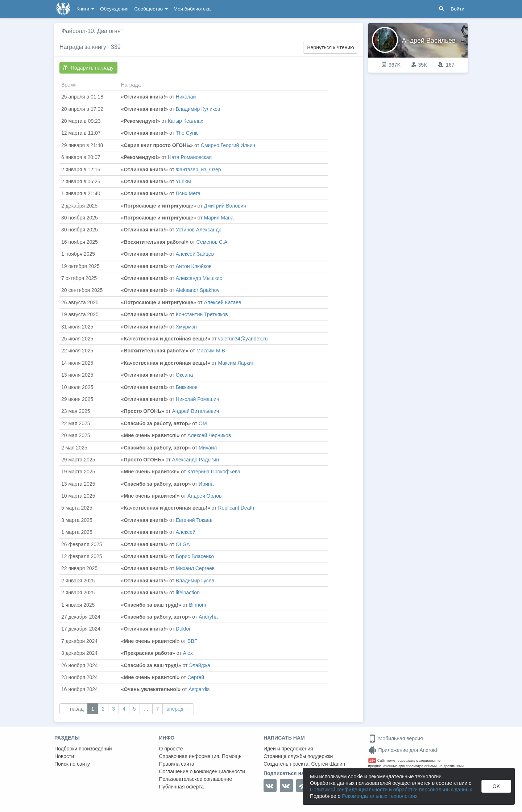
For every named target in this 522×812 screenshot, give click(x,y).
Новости (64, 756)
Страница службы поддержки (298, 756)
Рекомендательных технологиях (380, 796)
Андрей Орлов (204, 496)
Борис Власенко (195, 556)
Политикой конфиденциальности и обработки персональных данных (391, 790)
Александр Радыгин (196, 460)
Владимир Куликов (198, 109)
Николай (186, 97)
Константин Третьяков (202, 314)
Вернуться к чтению (330, 47)
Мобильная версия (396, 738)
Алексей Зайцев (195, 254)
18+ (372, 760)
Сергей (196, 677)
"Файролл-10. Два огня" (91, 31)
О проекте (171, 749)
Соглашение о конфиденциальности (202, 771)
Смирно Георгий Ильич (228, 145)
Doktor (183, 629)
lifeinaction (188, 593)
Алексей (186, 532)
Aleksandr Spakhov (198, 290)
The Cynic (187, 133)
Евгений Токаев (194, 520)
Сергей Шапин (328, 764)
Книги (85, 9)
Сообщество (151, 9)
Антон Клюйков (194, 266)
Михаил (208, 448)
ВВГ (192, 641)
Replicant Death (236, 508)
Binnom (197, 605)
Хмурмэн (186, 327)
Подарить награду (88, 68)
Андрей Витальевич (196, 411)
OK (496, 786)
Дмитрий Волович (225, 206)
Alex (188, 653)
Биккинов (187, 387)
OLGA (183, 544)
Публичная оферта (182, 787)
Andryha (208, 617)
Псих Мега (188, 193)
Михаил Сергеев (195, 568)
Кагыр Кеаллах (186, 121)
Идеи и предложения (288, 749)
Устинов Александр (199, 230)
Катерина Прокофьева (214, 472)
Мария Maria (219, 218)
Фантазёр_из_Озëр (198, 169)
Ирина (206, 484)
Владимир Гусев (195, 581)
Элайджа (200, 665)
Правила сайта (177, 764)
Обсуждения (114, 9)
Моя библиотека (192, 9)
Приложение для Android (403, 750)
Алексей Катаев (223, 302)
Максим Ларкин (236, 363)
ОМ (203, 423)
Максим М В (211, 351)
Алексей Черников (209, 435)
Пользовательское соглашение (196, 779)
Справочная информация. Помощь (200, 756)
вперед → (178, 709)
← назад (74, 709)
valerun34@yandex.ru (243, 339)
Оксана (184, 375)
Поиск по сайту (72, 764)
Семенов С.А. (213, 242)
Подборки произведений (83, 749)
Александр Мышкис (199, 278)
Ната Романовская (190, 157)
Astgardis (199, 689)
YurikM (184, 181)
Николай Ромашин (198, 399)
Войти (457, 9)
